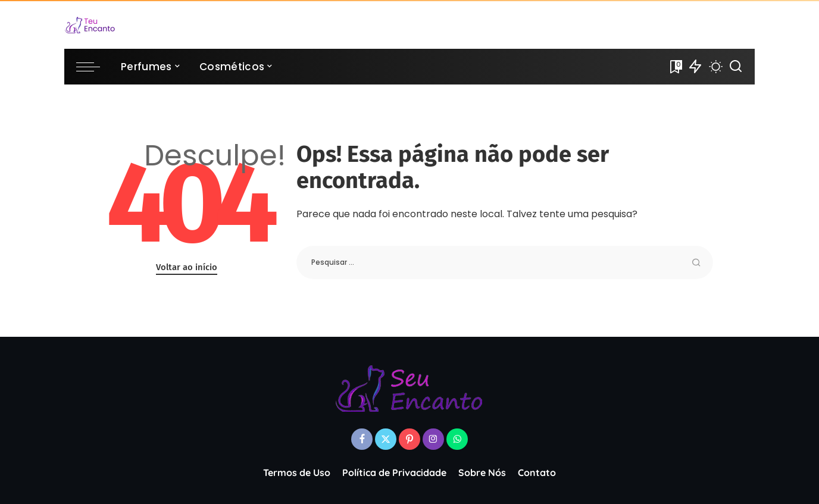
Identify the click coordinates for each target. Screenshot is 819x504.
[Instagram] (433, 439)
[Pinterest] (409, 439)
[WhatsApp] (457, 439)
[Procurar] (736, 67)
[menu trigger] (94, 67)
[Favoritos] (675, 67)
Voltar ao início (187, 267)
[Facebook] (362, 439)
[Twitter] (386, 439)
